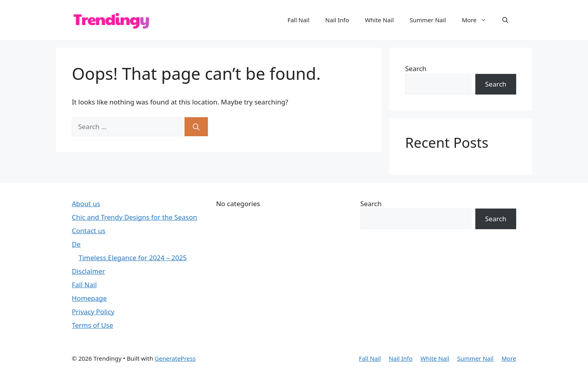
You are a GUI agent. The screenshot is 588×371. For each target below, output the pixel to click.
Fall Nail (298, 20)
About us (86, 204)
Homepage (89, 298)
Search (416, 69)
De (76, 244)
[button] (505, 20)
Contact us (89, 231)
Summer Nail (428, 20)
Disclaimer (88, 271)
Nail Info (337, 20)
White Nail (379, 20)
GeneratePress (175, 358)
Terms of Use (92, 325)
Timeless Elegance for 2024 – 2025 (133, 258)
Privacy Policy (93, 312)
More (478, 20)
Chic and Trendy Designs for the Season (135, 217)
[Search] (196, 127)
